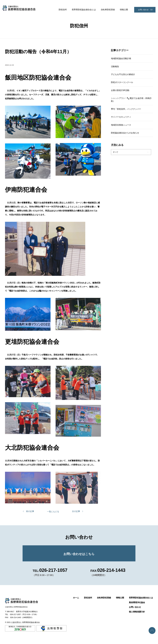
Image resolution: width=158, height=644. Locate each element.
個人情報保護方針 (137, 612)
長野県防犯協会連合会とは (84, 10)
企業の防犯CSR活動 (120, 90)
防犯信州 (63, 10)
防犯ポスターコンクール (122, 82)
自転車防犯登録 (108, 10)
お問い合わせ (143, 10)
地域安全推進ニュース (121, 125)
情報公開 (124, 10)
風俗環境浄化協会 (137, 602)
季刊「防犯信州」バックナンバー (126, 109)
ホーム (76, 598)
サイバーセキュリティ (121, 117)
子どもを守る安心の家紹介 (123, 74)
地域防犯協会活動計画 (121, 58)
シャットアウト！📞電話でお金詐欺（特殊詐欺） (131, 100)
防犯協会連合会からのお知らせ (125, 133)
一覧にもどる (53, 512)
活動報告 (115, 67)
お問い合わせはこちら (79, 554)
